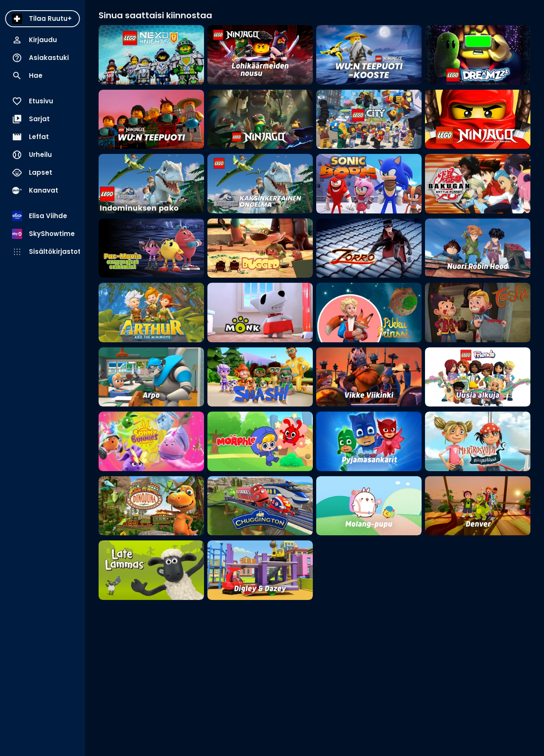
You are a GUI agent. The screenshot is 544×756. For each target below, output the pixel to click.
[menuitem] (42, 19)
